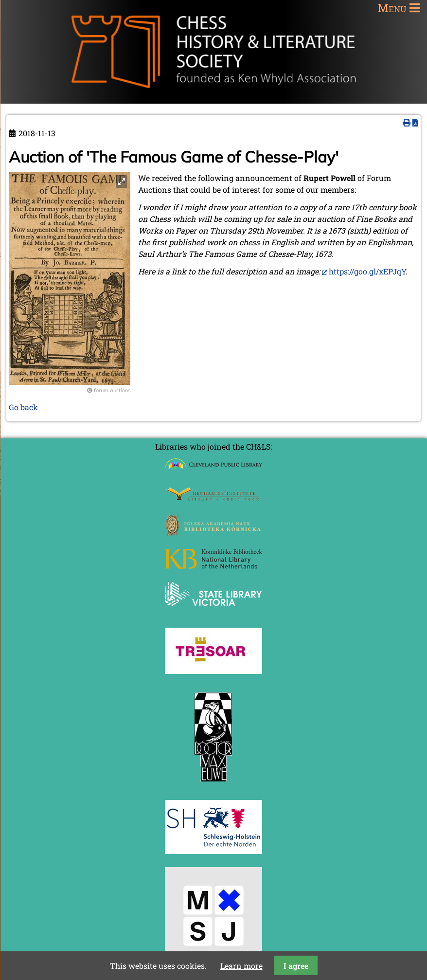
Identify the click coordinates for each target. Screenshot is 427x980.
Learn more (241, 966)
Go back (23, 407)
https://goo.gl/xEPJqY (367, 271)
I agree (296, 966)
